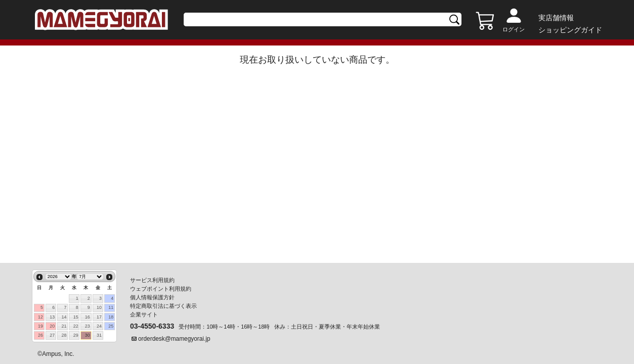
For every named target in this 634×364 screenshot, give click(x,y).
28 (64, 335)
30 (88, 335)
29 (76, 335)
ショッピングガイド (570, 30)
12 (40, 317)
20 (52, 326)
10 (99, 307)
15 (76, 317)
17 (99, 317)
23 (88, 326)
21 (64, 326)
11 (111, 307)
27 (52, 335)
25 (111, 326)
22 (76, 326)
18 (111, 317)
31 (99, 335)
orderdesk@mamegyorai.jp (174, 339)
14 (64, 317)
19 (40, 326)
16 (88, 317)
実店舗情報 (556, 18)
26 (40, 335)
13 (52, 317)
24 (99, 326)
